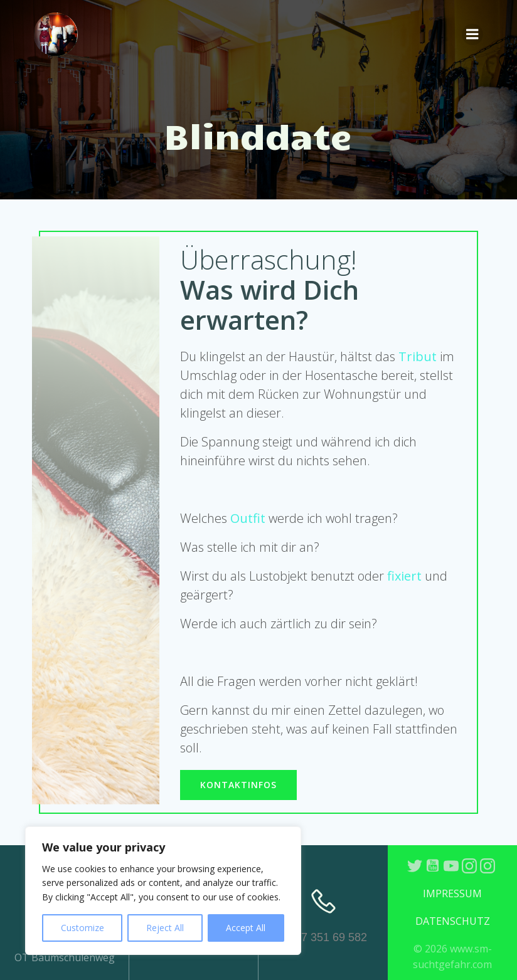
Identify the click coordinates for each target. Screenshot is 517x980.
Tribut (418, 356)
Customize (83, 928)
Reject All (165, 928)
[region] (163, 891)
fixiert (404, 576)
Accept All (246, 928)
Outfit (248, 518)
